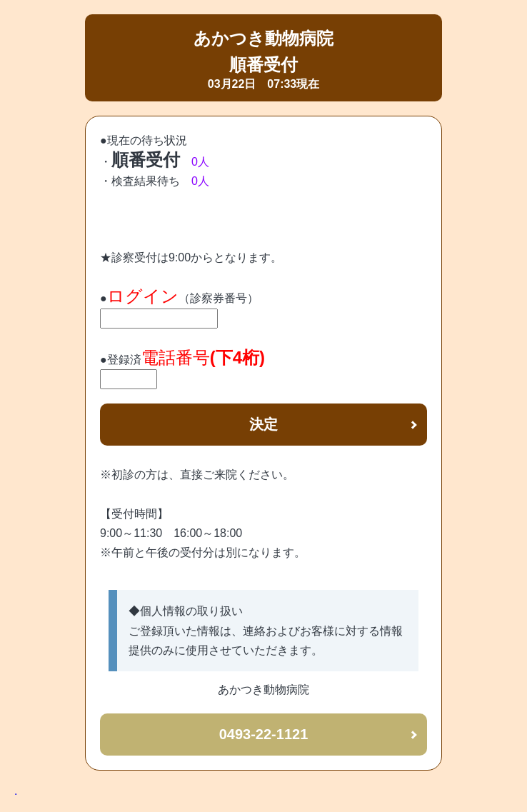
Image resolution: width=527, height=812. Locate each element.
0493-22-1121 (264, 734)
